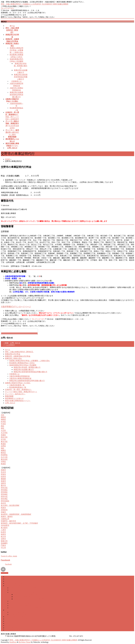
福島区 (3, 419)
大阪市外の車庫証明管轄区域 (20, 378)
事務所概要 (9, 396)
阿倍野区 (4, 455)
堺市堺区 (4, 499)
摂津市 (3, 474)
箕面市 (3, 481)
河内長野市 (5, 525)
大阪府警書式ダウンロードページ (16, 307)
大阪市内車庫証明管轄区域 (19, 376)
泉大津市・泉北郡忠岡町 (10, 505)
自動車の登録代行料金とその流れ (18, 383)
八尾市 (3, 530)
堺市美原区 (5, 501)
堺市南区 (4, 494)
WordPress (13, 642)
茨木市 (3, 472)
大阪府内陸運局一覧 (17, 385)
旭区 (3, 448)
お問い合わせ (10, 403)
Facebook (5, 560)
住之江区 (4, 457)
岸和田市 (4, 510)
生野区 (3, 446)
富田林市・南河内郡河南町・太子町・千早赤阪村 (19, 523)
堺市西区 (4, 492)
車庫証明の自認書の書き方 (24, 370)
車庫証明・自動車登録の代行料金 (18, 356)
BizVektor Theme (25, 642)
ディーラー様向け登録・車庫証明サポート (21, 392)
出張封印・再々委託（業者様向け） (19, 390)
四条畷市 (4, 543)
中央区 (3, 424)
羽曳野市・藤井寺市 (8, 521)
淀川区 (3, 439)
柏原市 (3, 534)
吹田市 (3, 477)
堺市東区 (4, 490)
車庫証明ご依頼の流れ (13, 358)
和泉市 (3, 508)
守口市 (3, 548)
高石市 (3, 503)
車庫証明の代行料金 (13, 354)
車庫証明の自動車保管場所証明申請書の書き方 (16, 95)
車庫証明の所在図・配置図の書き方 (21, 66)
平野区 (3, 462)
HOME (8, 159)
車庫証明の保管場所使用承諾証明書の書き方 (21, 77)
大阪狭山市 (5, 519)
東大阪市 (4, 528)
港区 (3, 428)
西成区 (3, 464)
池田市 (3, 483)
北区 (3, 415)
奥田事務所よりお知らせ (14, 398)
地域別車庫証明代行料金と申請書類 (23, 365)
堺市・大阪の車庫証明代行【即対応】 (19, 352)
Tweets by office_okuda (9, 556)
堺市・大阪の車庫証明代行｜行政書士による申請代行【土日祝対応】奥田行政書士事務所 (35, 4)
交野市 (3, 539)
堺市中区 (4, 497)
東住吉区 (4, 459)
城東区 (3, 450)
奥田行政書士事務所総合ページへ (18, 401)
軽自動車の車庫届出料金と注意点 (22, 363)
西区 (3, 426)
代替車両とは (16, 81)
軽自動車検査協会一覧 (18, 387)
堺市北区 (4, 488)
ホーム (8, 350)
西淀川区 (4, 437)
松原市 (3, 532)
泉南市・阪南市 (7, 517)
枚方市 (3, 537)
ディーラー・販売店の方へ (15, 394)
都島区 (3, 417)
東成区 (3, 444)
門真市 (3, 545)
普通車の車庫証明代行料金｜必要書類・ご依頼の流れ (16, 50)
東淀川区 (4, 442)
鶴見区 (3, 453)
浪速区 (3, 435)
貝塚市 (3, 512)
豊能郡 (3, 479)
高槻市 (3, 470)
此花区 (3, 422)
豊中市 (3, 485)
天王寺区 (4, 433)
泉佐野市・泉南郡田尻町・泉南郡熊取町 (16, 514)
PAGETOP (5, 573)
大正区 (3, 430)
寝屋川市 (4, 541)
